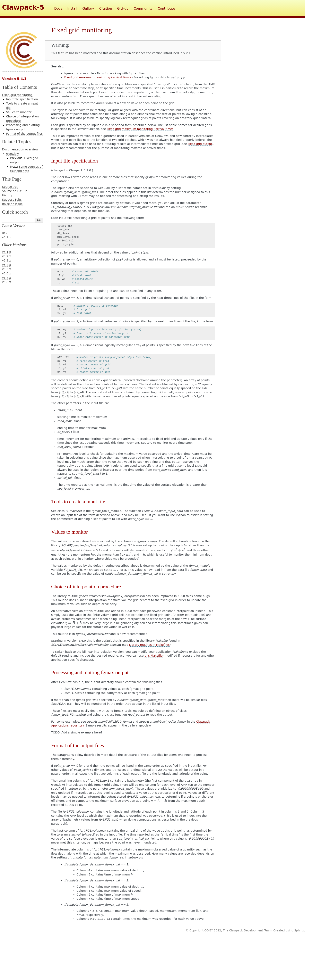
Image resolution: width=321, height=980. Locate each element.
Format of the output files (24, 134)
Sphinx (299, 930)
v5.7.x (6, 278)
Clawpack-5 (23, 7)
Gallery (88, 9)
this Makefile (154, 656)
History (7, 195)
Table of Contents (19, 87)
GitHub (123, 9)
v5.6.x (6, 273)
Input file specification (22, 99)
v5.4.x (6, 265)
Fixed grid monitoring (17, 95)
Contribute (166, 9)
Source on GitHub (15, 191)
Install (72, 9)
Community (143, 9)
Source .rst (10, 187)
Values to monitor (19, 112)
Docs (58, 9)
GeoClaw (12, 154)
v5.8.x (6, 282)
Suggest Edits (12, 200)
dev (5, 233)
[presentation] (175, 550)
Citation (106, 9)
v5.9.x (6, 237)
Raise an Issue (12, 204)
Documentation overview (20, 149)
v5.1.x (6, 252)
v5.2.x (6, 256)
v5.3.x (6, 260)
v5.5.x (6, 269)
